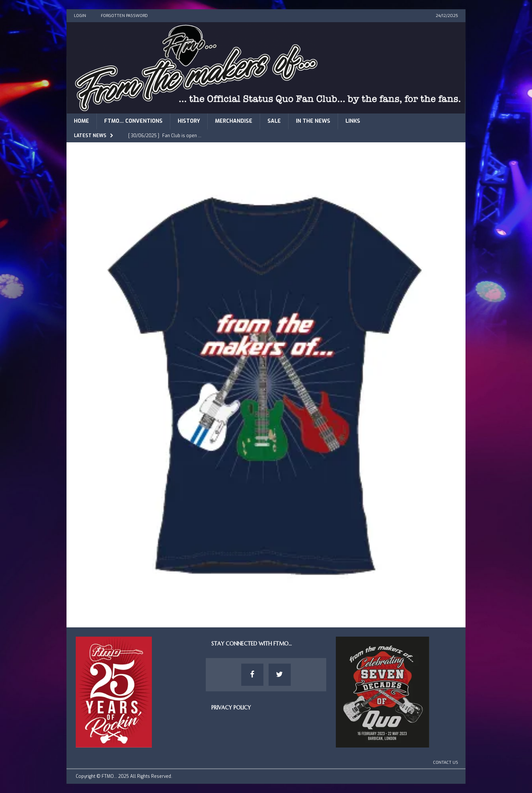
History (189, 121)
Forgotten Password (124, 16)
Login (80, 16)
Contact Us (446, 762)
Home (81, 121)
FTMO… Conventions (133, 121)
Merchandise (234, 121)
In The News (313, 121)
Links (353, 121)
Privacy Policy (231, 708)
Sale (274, 121)
